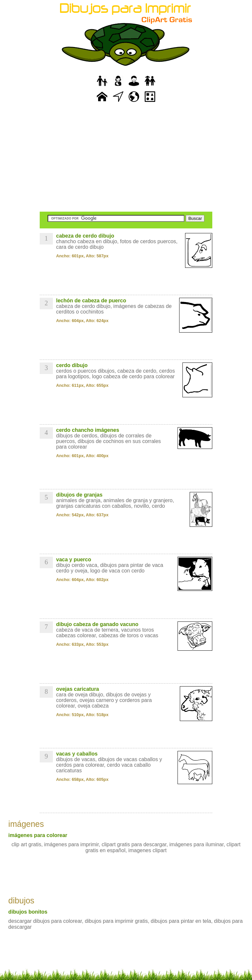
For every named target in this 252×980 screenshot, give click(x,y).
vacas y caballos (77, 754)
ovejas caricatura (78, 689)
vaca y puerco (74, 560)
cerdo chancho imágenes (88, 430)
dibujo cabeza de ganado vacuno (97, 624)
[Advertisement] (126, 158)
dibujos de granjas (79, 495)
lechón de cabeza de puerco (91, 301)
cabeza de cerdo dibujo (85, 236)
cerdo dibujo (72, 365)
